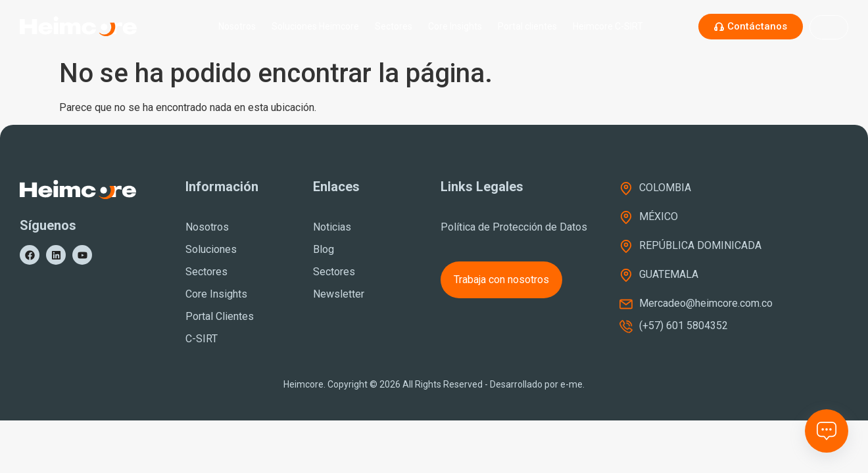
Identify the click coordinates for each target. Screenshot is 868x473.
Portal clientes (527, 26)
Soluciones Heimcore (315, 26)
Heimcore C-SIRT (611, 26)
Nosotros (237, 26)
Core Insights (455, 26)
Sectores (394, 26)
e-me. (572, 384)
